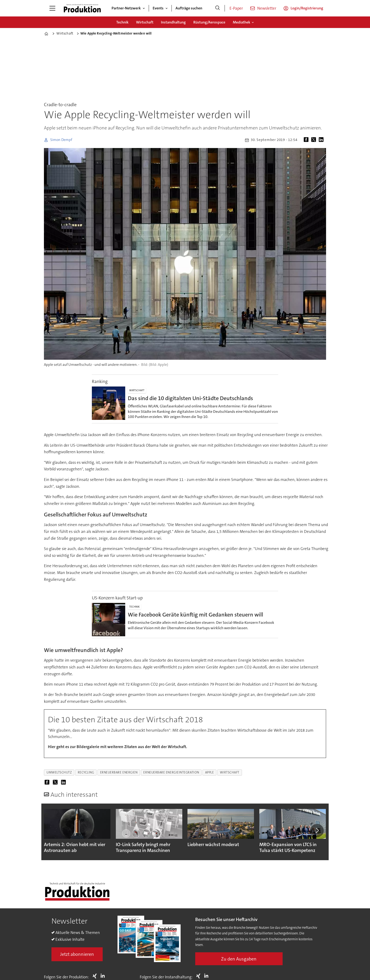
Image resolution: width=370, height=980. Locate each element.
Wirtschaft (145, 22)
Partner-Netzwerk (126, 8)
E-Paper (236, 8)
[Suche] (218, 8)
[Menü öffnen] (52, 8)
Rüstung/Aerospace (209, 22)
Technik (122, 22)
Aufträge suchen (189, 8)
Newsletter (267, 8)
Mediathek (241, 22)
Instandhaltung (173, 22)
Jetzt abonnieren (77, 954)
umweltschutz (59, 772)
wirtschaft (230, 772)
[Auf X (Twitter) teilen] (315, 140)
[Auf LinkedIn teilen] (322, 140)
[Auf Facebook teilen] (307, 140)
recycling (86, 772)
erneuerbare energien (119, 772)
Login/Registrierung (307, 8)
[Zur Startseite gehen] (82, 8)
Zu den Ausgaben (239, 959)
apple (210, 772)
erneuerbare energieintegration (171, 772)
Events (158, 8)
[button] (317, 831)
